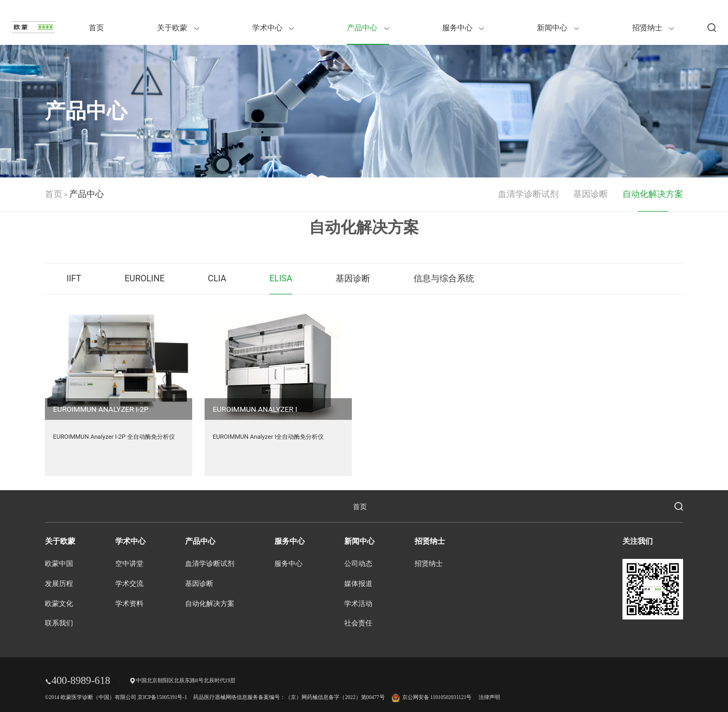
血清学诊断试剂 (528, 194)
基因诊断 (591, 194)
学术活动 (358, 604)
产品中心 (368, 28)
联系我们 (59, 623)
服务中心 (463, 28)
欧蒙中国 (59, 564)
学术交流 (129, 584)
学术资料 (129, 604)
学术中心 (273, 28)
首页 (96, 28)
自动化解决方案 (653, 194)
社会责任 (358, 623)
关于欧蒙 (178, 28)
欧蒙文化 (59, 604)
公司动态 (358, 564)
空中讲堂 (129, 564)
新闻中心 (558, 28)
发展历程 (59, 584)
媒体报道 (358, 584)
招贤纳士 (653, 28)
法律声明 (489, 697)
